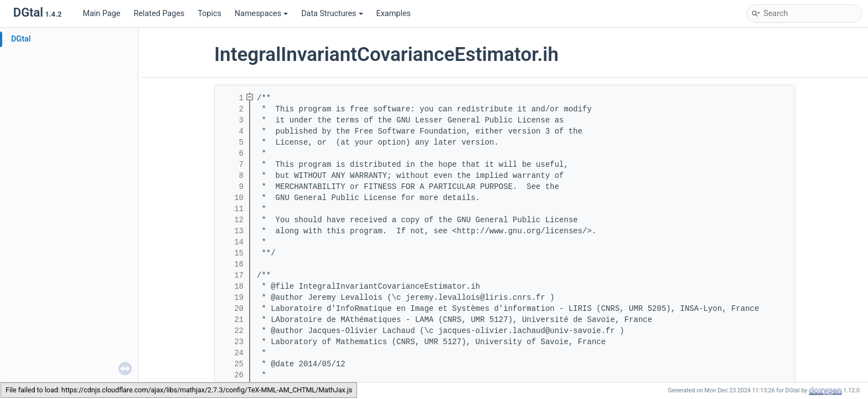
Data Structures (332, 14)
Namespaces (261, 14)
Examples (394, 14)
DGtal (21, 39)
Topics (210, 14)
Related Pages (159, 14)
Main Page (101, 14)
